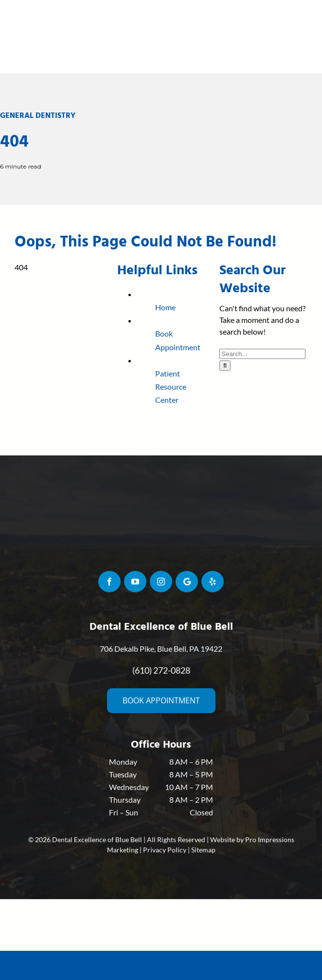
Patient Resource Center (171, 386)
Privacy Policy (165, 850)
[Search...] (262, 354)
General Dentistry (38, 115)
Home (165, 307)
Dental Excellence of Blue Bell (97, 839)
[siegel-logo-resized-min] (161, 9)
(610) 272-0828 (161, 670)
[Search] (225, 366)
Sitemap (203, 850)
